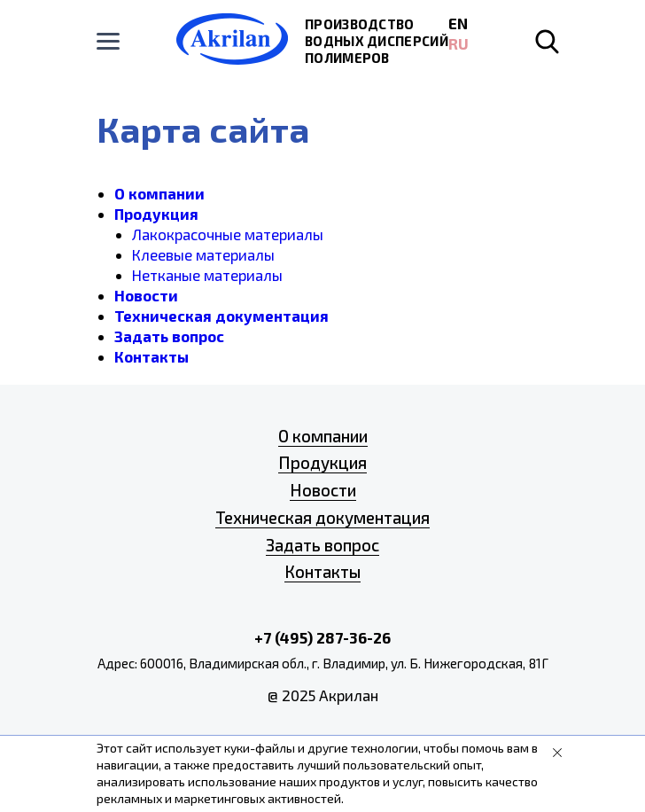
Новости (146, 295)
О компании (159, 193)
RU (458, 43)
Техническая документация (221, 316)
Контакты (152, 356)
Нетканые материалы (207, 275)
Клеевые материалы (203, 254)
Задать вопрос (169, 336)
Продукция (156, 214)
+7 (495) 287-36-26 (322, 637)
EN (458, 23)
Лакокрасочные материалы (228, 234)
